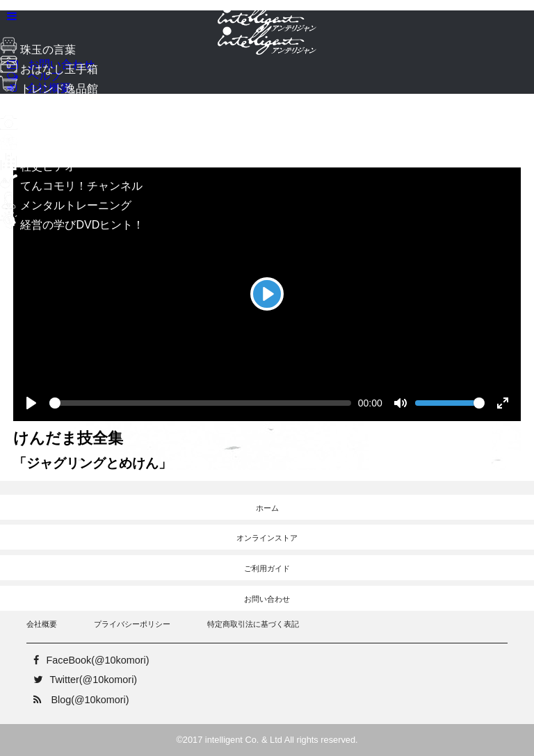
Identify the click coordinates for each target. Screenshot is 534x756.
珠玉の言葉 (38, 50)
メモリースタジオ (55, 128)
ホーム (267, 508)
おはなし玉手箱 (49, 69)
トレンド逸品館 (49, 89)
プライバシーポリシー (132, 624)
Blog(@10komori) (78, 700)
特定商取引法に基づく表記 (253, 624)
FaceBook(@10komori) (88, 660)
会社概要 (42, 624)
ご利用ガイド (267, 568)
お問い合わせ (267, 599)
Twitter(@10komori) (82, 680)
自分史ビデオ (43, 147)
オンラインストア (267, 538)
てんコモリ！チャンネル (71, 186)
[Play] (267, 294)
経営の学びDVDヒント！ (72, 225)
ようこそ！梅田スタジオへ (77, 108)
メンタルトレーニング (66, 205)
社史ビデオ (38, 166)
